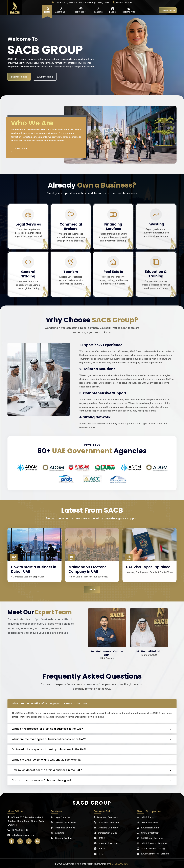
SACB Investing (45, 79)
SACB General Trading (153, 849)
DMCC (102, 838)
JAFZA (102, 849)
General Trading (64, 838)
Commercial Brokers (65, 822)
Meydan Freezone (108, 843)
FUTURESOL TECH (120, 864)
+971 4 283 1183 (18, 830)
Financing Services (65, 828)
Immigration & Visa (108, 833)
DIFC (101, 854)
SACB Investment (150, 833)
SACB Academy (150, 822)
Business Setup (19, 79)
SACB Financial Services (154, 843)
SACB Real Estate (150, 828)
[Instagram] (20, 841)
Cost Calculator (168, 10)
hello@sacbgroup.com (21, 835)
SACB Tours (147, 817)
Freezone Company (109, 822)
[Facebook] (11, 841)
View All (92, 590)
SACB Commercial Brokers (155, 854)
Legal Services (63, 817)
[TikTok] (29, 841)
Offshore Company (108, 828)
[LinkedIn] (37, 841)
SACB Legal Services (152, 838)
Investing (60, 833)
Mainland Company (108, 817)
